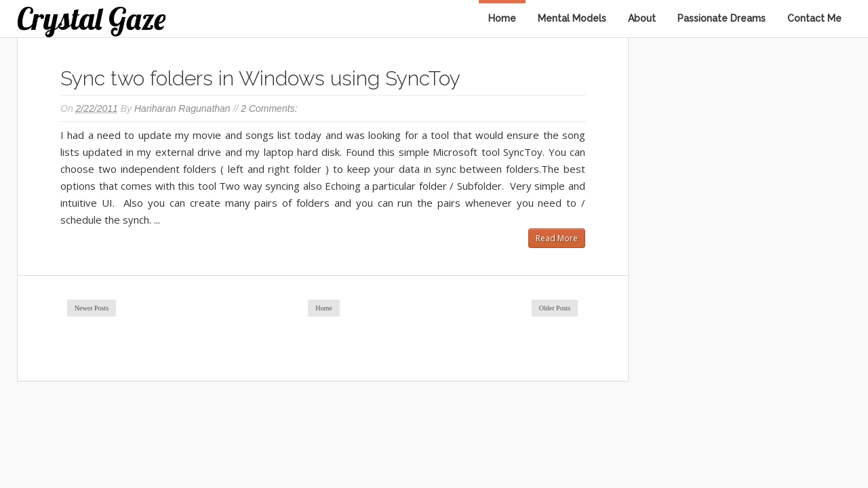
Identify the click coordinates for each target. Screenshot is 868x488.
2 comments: (269, 108)
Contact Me (814, 18)
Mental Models (572, 18)
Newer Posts (92, 308)
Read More (557, 238)
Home (502, 18)
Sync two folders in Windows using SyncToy (260, 78)
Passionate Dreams (722, 18)
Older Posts (555, 308)
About (642, 18)
